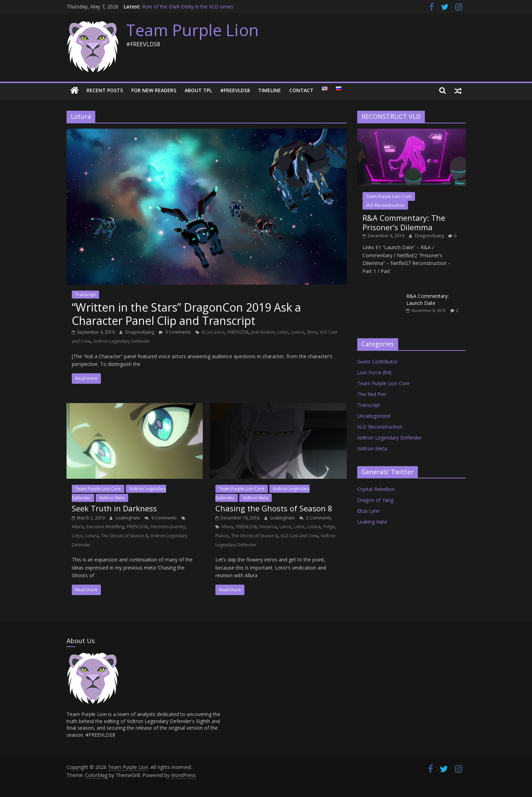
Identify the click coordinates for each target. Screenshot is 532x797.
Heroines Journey (168, 527)
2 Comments (315, 518)
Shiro (312, 332)
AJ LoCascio (213, 332)
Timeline (270, 90)
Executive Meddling (105, 527)
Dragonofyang (140, 332)
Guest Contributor (378, 362)
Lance (285, 527)
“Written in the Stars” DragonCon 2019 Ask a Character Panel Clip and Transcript (186, 314)
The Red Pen (372, 394)
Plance (222, 536)
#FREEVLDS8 (235, 90)
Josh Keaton (263, 332)
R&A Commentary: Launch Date (427, 299)
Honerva (268, 527)
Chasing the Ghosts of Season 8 (274, 508)
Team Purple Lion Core (98, 489)
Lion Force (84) (374, 372)
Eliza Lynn (368, 511)
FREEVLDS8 (238, 332)
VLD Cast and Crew (299, 536)
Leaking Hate (372, 522)
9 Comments (161, 518)
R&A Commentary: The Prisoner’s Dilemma (404, 222)
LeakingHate (128, 518)
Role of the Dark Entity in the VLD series (188, 6)
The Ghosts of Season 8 (125, 536)
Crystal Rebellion (376, 489)
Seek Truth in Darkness (114, 508)
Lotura (298, 332)
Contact (301, 90)
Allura (78, 527)
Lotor (283, 332)
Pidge (329, 527)
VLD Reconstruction (385, 205)
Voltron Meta (112, 498)
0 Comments (175, 332)
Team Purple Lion (192, 30)
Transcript (85, 295)
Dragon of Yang (375, 500)
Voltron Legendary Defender (122, 341)
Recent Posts (105, 90)
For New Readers (154, 90)
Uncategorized (374, 416)
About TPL (198, 90)
